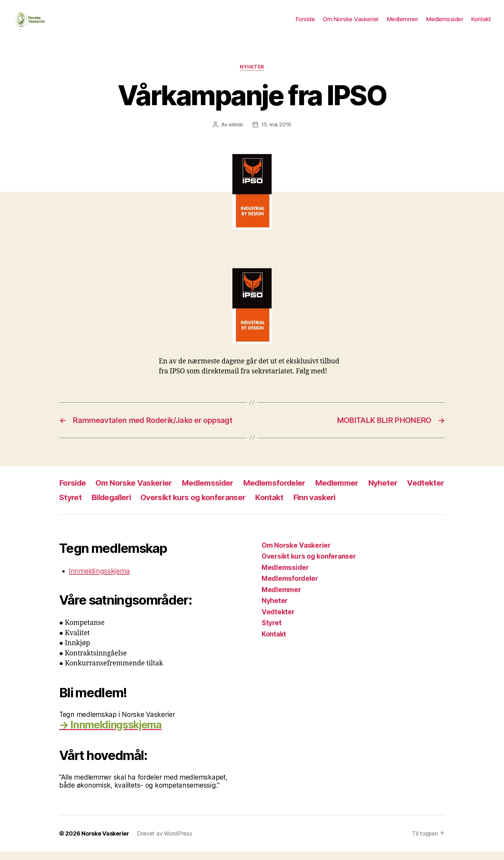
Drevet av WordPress (165, 842)
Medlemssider (445, 23)
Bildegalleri (111, 506)
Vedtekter (425, 491)
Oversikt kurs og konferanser (193, 506)
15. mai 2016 (276, 133)
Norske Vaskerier (105, 842)
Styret (70, 506)
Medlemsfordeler (274, 491)
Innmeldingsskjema (99, 579)
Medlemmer (403, 23)
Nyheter (252, 76)
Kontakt (481, 23)
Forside (305, 23)
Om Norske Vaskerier (351, 23)
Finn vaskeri (314, 506)
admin (236, 133)
